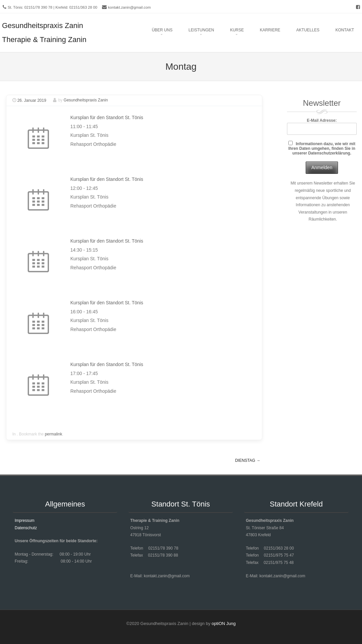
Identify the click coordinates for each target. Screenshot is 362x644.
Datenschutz (26, 528)
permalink (53, 434)
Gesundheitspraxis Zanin (86, 100)
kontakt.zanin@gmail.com (129, 7)
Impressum (24, 521)
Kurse (237, 30)
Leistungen (201, 30)
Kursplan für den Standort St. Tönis (107, 117)
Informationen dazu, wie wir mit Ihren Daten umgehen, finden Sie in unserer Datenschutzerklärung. (322, 148)
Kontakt (345, 30)
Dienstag (248, 460)
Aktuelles (308, 30)
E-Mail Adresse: (322, 126)
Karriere (270, 30)
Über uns (162, 30)
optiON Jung (224, 623)
